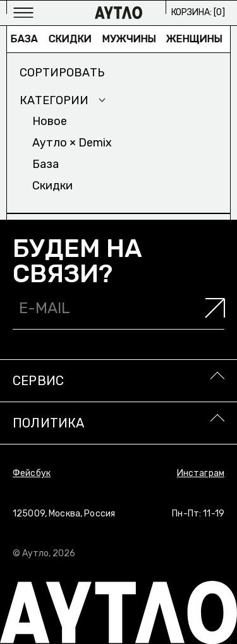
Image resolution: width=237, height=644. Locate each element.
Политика (49, 423)
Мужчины (132, 39)
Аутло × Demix (72, 143)
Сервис (38, 381)
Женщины (197, 39)
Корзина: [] (198, 12)
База (27, 39)
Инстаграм (201, 473)
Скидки (73, 39)
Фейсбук (32, 473)
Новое (50, 121)
